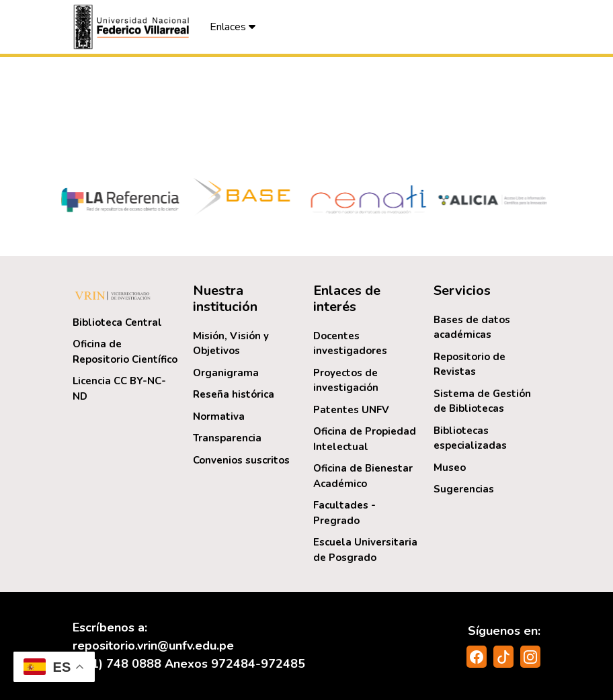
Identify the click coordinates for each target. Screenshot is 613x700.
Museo (450, 468)
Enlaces (233, 27)
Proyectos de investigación (346, 381)
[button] (133, 27)
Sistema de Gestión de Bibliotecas (482, 401)
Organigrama (226, 373)
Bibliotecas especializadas (470, 438)
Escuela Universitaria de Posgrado (365, 550)
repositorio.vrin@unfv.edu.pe (153, 646)
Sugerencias (464, 489)
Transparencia (227, 438)
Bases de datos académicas (472, 327)
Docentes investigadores (350, 344)
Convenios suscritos (241, 460)
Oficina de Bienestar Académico (363, 476)
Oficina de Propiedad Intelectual (365, 439)
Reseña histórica (234, 394)
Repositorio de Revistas (469, 364)
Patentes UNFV (351, 410)
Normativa (219, 417)
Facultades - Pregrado (344, 513)
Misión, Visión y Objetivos (231, 344)
